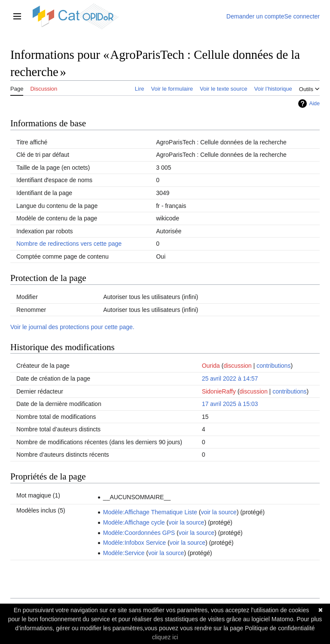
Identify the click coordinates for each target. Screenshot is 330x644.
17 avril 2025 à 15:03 (230, 404)
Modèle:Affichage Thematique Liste (150, 512)
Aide (314, 104)
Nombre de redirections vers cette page (69, 244)
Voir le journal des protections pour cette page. (72, 327)
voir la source (218, 512)
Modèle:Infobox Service (134, 543)
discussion (237, 366)
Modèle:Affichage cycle (134, 522)
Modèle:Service (124, 553)
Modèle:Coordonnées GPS (139, 533)
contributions (273, 366)
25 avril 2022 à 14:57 (230, 378)
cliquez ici (165, 637)
